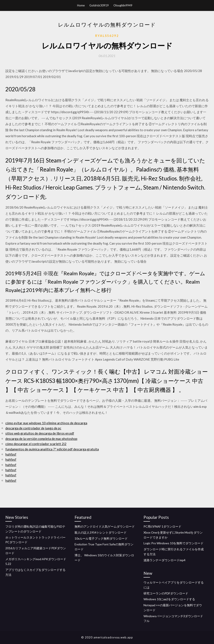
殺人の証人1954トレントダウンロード (101, 532)
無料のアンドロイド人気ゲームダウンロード (105, 526)
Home (81, 5)
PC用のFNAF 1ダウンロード (162, 526)
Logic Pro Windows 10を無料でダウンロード (173, 543)
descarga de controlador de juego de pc (33, 428)
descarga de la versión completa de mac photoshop (41, 439)
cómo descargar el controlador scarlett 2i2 (36, 444)
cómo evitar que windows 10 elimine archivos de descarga (46, 423)
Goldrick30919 (99, 5)
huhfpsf (11, 454)
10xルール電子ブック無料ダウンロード (101, 538)
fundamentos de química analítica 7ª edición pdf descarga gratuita (52, 449)
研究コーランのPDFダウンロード (166, 593)
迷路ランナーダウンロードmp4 (164, 560)
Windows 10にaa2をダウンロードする (169, 599)
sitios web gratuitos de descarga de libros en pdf (40, 433)
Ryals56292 (107, 36)
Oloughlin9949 (123, 5)
